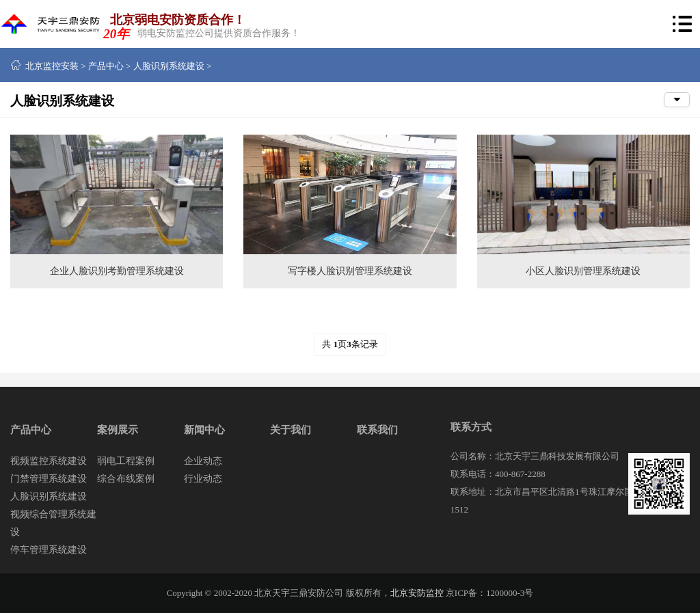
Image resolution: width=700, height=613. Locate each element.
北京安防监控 (417, 593)
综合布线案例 (126, 479)
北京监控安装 (52, 66)
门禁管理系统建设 (49, 479)
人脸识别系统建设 (169, 66)
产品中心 (106, 66)
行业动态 (203, 479)
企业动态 (203, 461)
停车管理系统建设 (49, 550)
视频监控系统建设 (49, 461)
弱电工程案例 (126, 461)
